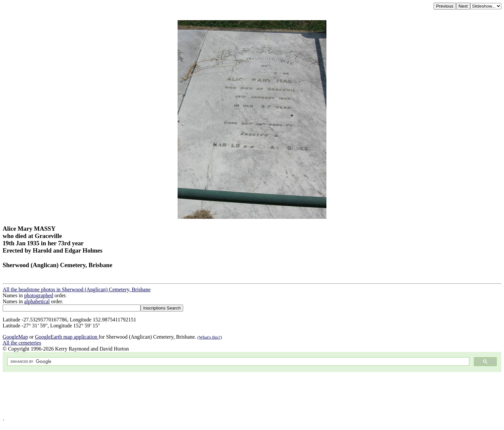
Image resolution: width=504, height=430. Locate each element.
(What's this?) (210, 337)
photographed (39, 295)
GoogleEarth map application (67, 337)
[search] (238, 362)
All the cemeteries (22, 343)
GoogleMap (15, 337)
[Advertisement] (201, 395)
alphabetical (37, 301)
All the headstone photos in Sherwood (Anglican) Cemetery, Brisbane (77, 289)
